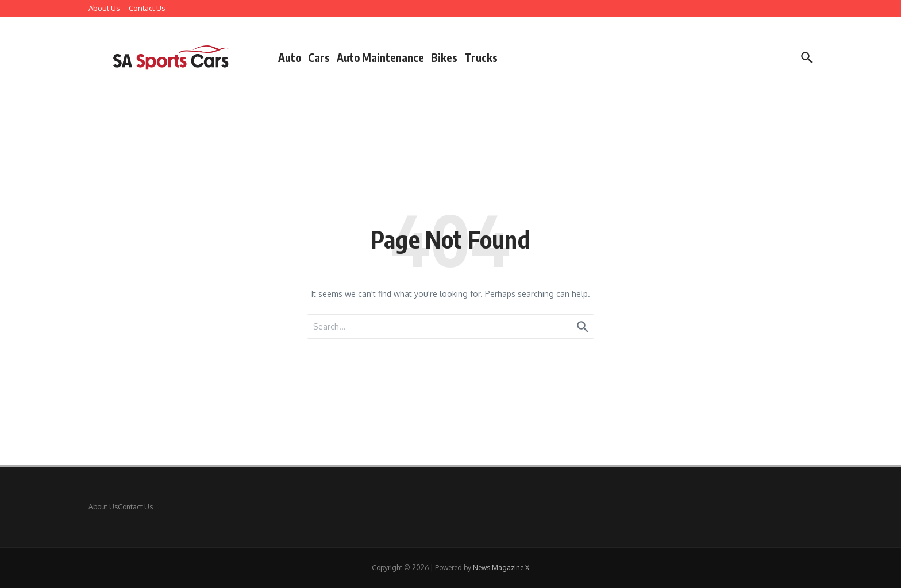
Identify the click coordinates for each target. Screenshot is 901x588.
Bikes (444, 57)
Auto (290, 57)
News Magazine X (501, 568)
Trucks (481, 57)
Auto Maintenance (380, 57)
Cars (319, 57)
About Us (104, 8)
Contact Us (147, 8)
